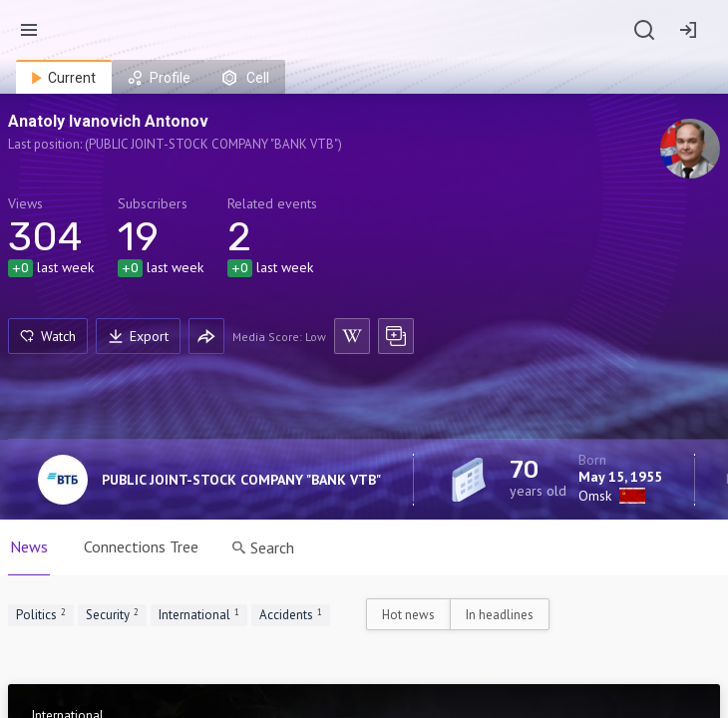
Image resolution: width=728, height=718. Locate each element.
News (29, 546)
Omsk (595, 496)
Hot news (408, 615)
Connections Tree (141, 546)
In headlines (500, 615)
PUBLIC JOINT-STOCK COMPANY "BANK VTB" (241, 480)
